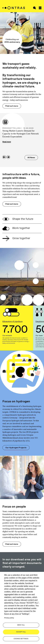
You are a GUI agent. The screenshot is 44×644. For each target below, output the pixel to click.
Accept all (21, 632)
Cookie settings (21, 639)
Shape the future (18, 219)
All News (31, 157)
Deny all (21, 625)
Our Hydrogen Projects (16, 448)
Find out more (12, 106)
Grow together (16, 238)
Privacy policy (9, 618)
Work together (16, 228)
